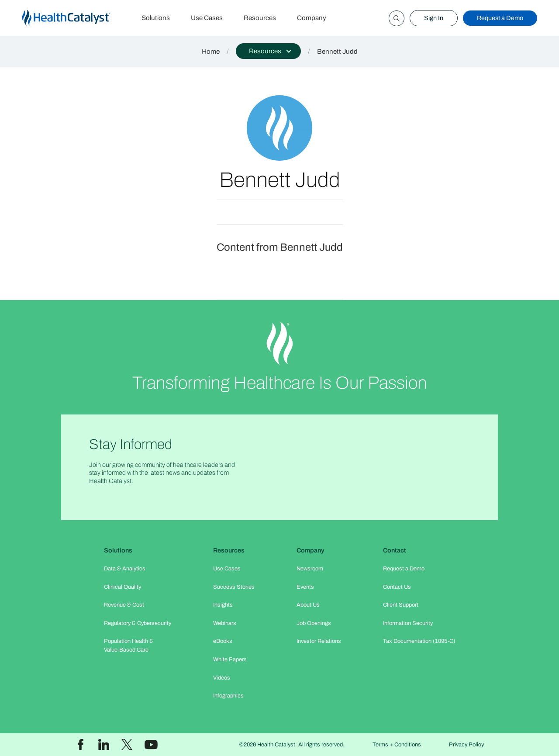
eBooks (223, 641)
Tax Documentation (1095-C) (419, 641)
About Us (308, 605)
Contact (395, 550)
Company (312, 18)
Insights (223, 605)
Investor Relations (319, 641)
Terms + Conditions (397, 745)
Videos (222, 678)
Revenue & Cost (124, 605)
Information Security (408, 623)
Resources (260, 18)
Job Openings (314, 623)
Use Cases (207, 18)
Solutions (156, 18)
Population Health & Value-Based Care (129, 645)
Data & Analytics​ (125, 569)
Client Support (401, 605)
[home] (76, 18)
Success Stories (234, 587)
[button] (268, 51)
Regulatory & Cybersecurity (138, 623)
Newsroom (310, 569)
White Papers (230, 659)
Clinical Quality (122, 587)
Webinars (225, 623)
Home (211, 52)
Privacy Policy (466, 745)
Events (305, 587)
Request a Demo (500, 18)
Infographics (228, 696)
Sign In (434, 18)
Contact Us (397, 587)
